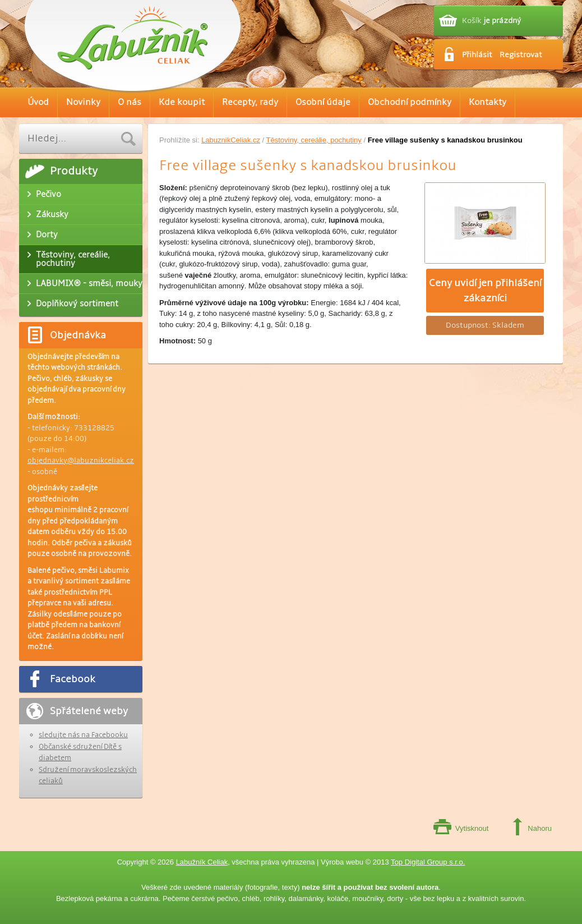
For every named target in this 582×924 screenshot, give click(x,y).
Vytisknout (472, 828)
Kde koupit (182, 102)
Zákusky (52, 214)
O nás (130, 102)
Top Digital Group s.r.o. (428, 862)
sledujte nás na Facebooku (83, 735)
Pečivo (48, 194)
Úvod (38, 102)
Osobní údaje (323, 102)
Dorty (47, 235)
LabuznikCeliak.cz (231, 140)
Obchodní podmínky (410, 102)
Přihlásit (477, 55)
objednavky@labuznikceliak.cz (81, 461)
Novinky (83, 102)
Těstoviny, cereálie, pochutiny (314, 140)
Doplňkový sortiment (77, 304)
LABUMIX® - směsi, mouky (89, 283)
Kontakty (488, 102)
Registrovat (521, 55)
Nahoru (540, 828)
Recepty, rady (250, 102)
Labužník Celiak (202, 862)
